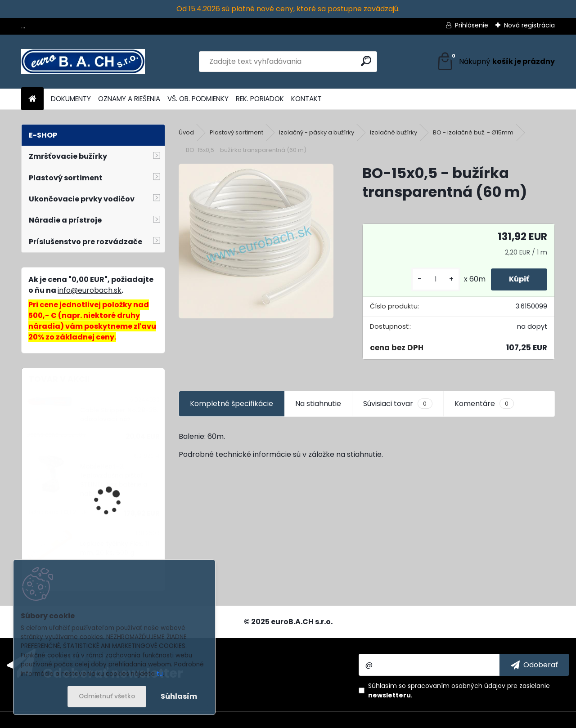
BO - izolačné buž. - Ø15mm (473, 132)
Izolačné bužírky (394, 132)
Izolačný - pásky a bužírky (317, 132)
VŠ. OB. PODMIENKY (198, 99)
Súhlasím (179, 696)
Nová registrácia (529, 25)
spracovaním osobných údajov (457, 686)
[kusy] (436, 279)
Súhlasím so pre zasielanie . (459, 690)
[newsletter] (534, 665)
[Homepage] (32, 99)
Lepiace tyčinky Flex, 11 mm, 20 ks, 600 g (115, 548)
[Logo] (83, 62)
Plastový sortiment (236, 132)
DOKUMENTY (71, 99)
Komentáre (484, 404)
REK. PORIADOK (260, 99)
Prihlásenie (472, 25)
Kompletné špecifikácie (232, 404)
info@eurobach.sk (90, 290)
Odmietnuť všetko (107, 696)
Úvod (186, 132)
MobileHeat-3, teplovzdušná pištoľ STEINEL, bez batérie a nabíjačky (114, 480)
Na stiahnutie (318, 404)
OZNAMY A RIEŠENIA (129, 99)
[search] (366, 61)
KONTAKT (306, 99)
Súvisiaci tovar (398, 404)
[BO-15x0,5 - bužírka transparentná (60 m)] (256, 241)
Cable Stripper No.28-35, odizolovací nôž (119, 415)
